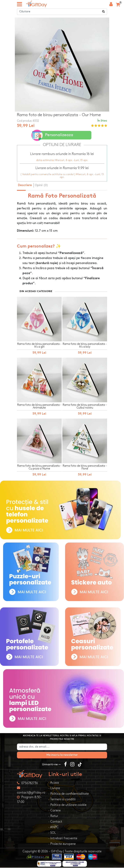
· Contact (55, 822)
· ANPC (54, 828)
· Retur (53, 816)
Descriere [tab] (25, 186)
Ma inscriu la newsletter (62, 755)
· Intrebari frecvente (63, 839)
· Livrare (54, 789)
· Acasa (54, 783)
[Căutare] (104, 12)
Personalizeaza (53, 135)
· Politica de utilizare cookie (67, 805)
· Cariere (54, 811)
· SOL (52, 833)
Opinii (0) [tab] (41, 185)
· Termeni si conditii (62, 800)
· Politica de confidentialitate (69, 794)
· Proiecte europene (62, 844)
